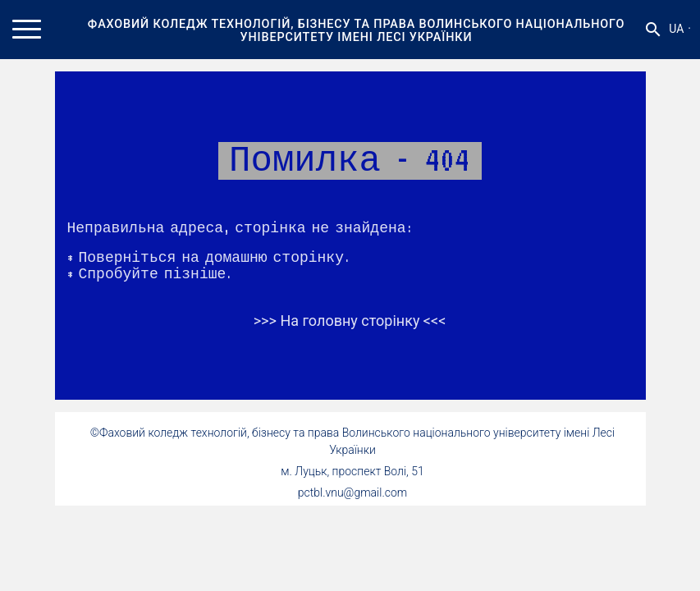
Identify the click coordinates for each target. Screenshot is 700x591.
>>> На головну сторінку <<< (350, 321)
